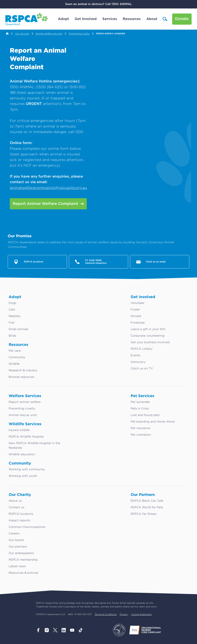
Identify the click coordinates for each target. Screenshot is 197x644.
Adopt (63, 19)
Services (109, 19)
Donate (182, 19)
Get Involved (85, 19)
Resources (131, 19)
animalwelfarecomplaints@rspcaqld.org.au (48, 188)
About (152, 19)
